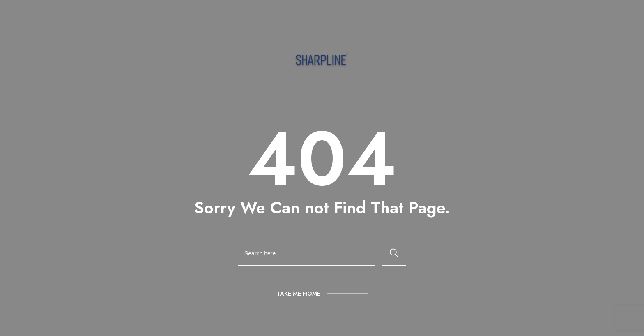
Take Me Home (299, 294)
